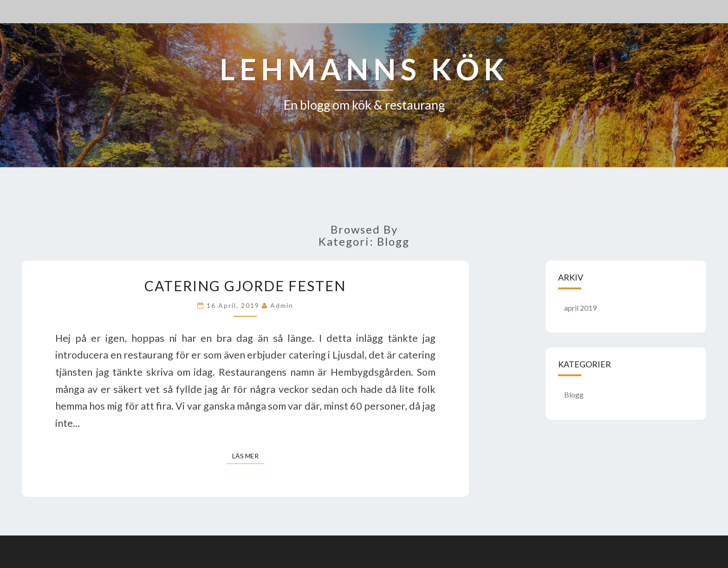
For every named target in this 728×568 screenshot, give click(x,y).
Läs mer (248, 455)
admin (282, 305)
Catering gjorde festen (245, 286)
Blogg (574, 395)
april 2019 (580, 308)
